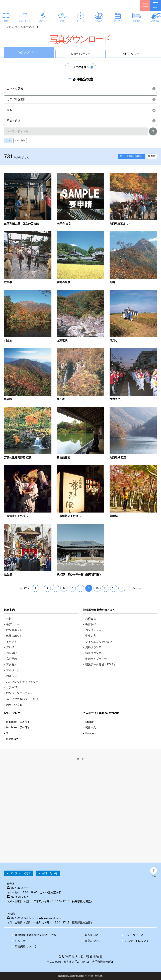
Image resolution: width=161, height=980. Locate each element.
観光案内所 (91, 935)
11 (105, 588)
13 (122, 588)
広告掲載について (26, 946)
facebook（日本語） (18, 722)
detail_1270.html (133, 258)
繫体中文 (91, 727)
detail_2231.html (28, 375)
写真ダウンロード (96, 653)
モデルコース (25, 21)
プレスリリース (134, 935)
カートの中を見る (78, 67)
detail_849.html (80, 258)
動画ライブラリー (80, 54)
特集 (9, 619)
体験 (62, 21)
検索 (153, 132)
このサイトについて (137, 941)
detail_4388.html (80, 433)
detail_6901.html (28, 199)
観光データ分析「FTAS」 (101, 664)
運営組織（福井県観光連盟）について (38, 935)
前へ (27, 588)
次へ (134, 588)
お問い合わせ (49, 873)
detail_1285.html (28, 316)
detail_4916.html (80, 492)
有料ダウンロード (132, 54)
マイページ (13, 670)
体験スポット (14, 636)
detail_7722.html (80, 550)
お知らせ (12, 676)
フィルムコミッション (99, 642)
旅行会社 (91, 619)
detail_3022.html (28, 433)
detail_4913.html (28, 492)
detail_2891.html (133, 375)
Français (90, 733)
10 (97, 588)
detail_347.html (28, 258)
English (90, 722)
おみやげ (118, 21)
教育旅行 (91, 624)
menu (156, 5)
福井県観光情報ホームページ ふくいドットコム (23, 5)
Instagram (12, 739)
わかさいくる (14, 705)
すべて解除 (20, 140)
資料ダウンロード (96, 647)
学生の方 (91, 636)
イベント (80, 21)
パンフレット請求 (20, 873)
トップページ (11, 27)
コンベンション (95, 630)
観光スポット (14, 630)
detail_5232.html (28, 550)
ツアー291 (12, 687)
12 (114, 588)
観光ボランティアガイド (21, 693)
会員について (93, 941)
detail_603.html (80, 199)
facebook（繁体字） (18, 727)
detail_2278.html (80, 375)
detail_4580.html (133, 433)
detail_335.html (133, 199)
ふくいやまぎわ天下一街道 (22, 699)
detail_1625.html (133, 316)
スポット (43, 21)
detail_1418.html (80, 316)
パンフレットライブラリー (22, 682)
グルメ (99, 21)
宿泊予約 (136, 21)
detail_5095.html (133, 492)
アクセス (12, 664)
